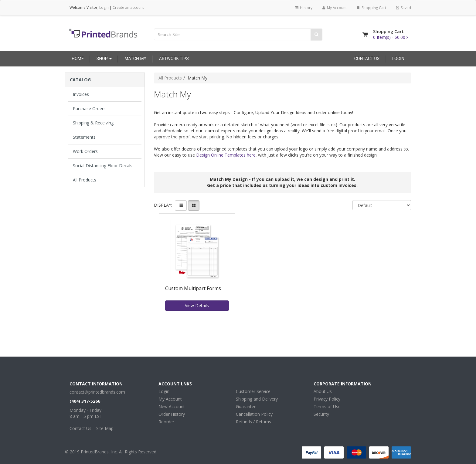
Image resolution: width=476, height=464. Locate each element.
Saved (403, 8)
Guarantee (246, 406)
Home (78, 59)
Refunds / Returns (253, 422)
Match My (135, 59)
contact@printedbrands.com (97, 392)
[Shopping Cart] (365, 34)
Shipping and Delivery (257, 399)
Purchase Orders (89, 108)
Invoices (81, 94)
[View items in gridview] (194, 205)
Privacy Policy (327, 399)
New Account (172, 406)
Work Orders (85, 151)
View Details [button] (197, 305)
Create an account (128, 7)
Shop (104, 59)
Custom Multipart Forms (193, 289)
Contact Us (367, 59)
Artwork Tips (174, 59)
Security (321, 414)
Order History (172, 414)
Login (104, 7)
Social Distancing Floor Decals (103, 166)
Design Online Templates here (226, 155)
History (303, 8)
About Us (323, 391)
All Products (85, 180)
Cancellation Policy (254, 414)
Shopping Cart (371, 8)
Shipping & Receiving (93, 123)
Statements (84, 137)
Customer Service (253, 391)
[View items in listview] (181, 205)
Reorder (166, 422)
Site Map (105, 428)
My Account (334, 8)
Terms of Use (327, 406)
